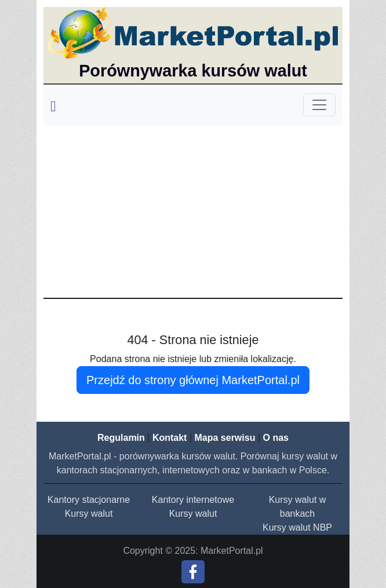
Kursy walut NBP (297, 527)
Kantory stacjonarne (89, 500)
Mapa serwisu (225, 438)
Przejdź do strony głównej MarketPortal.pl (193, 380)
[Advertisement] (193, 211)
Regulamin (121, 438)
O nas (275, 438)
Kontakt (170, 438)
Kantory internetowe (193, 500)
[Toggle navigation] (319, 105)
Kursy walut (89, 514)
